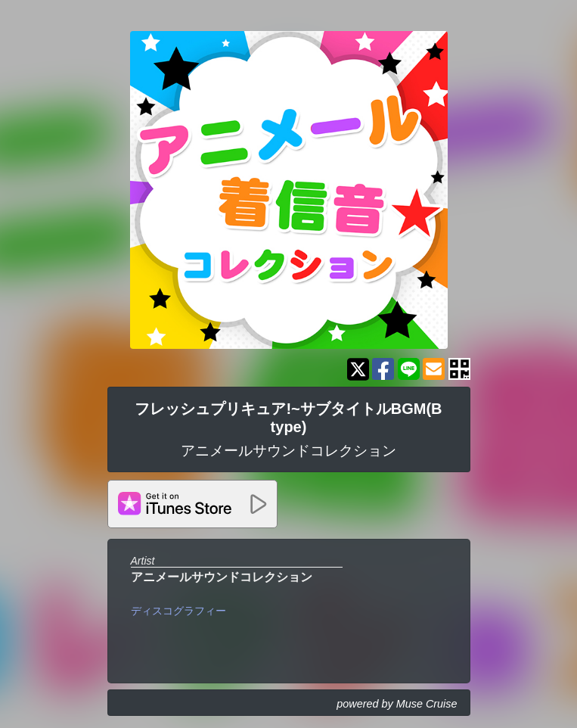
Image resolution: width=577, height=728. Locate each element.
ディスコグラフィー (178, 611)
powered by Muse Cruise (397, 704)
